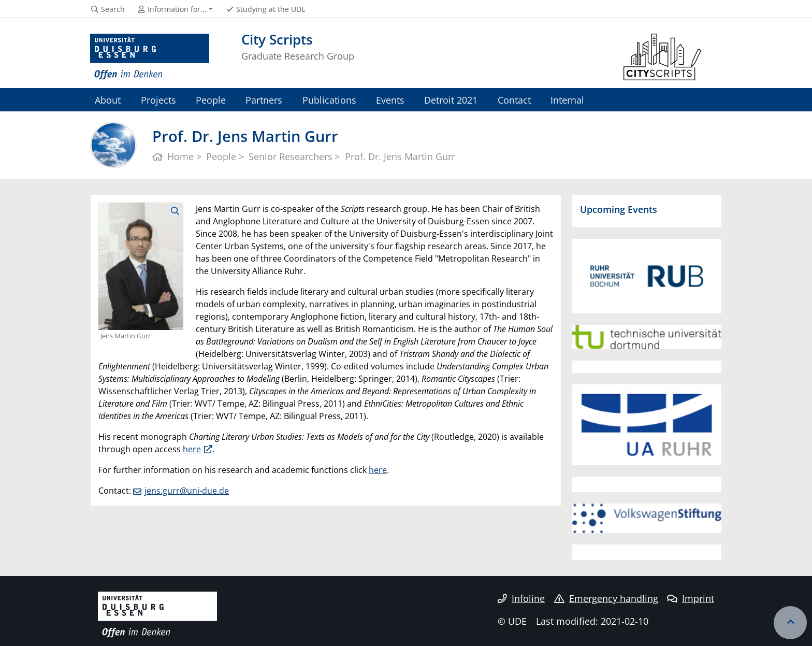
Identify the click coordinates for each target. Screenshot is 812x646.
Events (390, 100)
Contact (514, 100)
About (108, 100)
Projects (158, 100)
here (192, 449)
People (211, 100)
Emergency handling (606, 598)
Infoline (521, 598)
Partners (264, 100)
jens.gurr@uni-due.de (187, 491)
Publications (329, 100)
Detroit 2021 (451, 100)
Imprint (691, 598)
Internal (567, 100)
